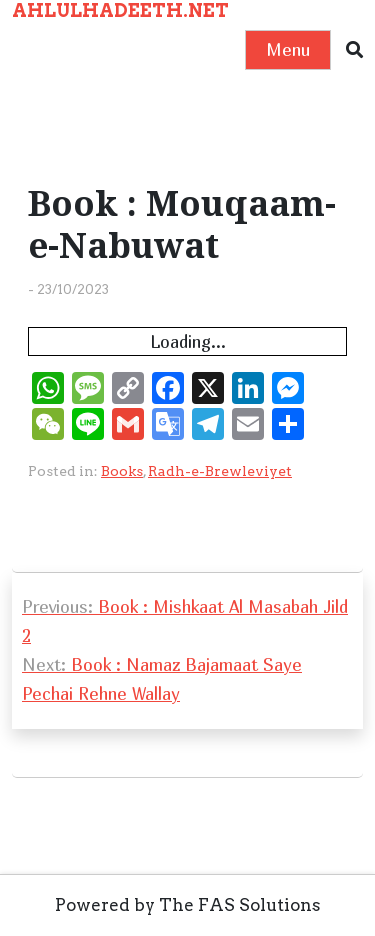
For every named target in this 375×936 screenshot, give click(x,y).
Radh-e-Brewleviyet (220, 471)
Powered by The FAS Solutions (188, 905)
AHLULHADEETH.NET (120, 10)
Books (122, 471)
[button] (354, 50)
